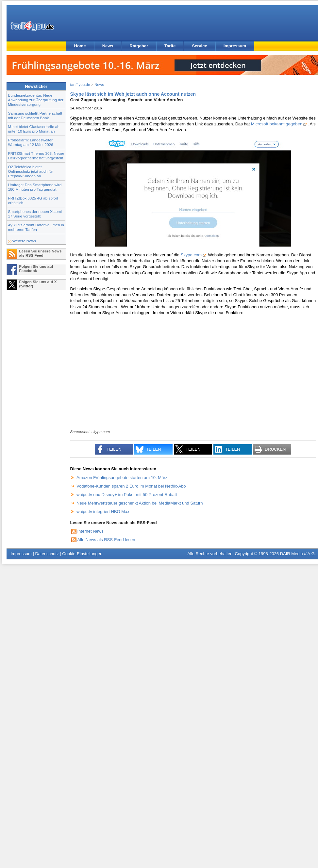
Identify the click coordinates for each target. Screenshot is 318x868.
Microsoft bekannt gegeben (277, 124)
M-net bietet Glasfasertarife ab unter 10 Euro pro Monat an (34, 129)
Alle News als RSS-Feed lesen (106, 540)
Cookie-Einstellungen (82, 554)
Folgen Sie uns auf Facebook (36, 268)
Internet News (91, 531)
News (108, 46)
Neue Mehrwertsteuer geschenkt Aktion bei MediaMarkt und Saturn (140, 503)
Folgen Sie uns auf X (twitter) (38, 284)
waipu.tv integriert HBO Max (103, 512)
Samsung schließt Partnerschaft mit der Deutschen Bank (35, 115)
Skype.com (191, 255)
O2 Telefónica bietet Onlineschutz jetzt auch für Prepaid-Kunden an (31, 171)
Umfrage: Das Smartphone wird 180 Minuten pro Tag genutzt (35, 187)
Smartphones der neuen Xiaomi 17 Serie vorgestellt (35, 214)
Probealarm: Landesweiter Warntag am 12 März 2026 (31, 142)
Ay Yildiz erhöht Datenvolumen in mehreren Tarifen (36, 227)
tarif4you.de (80, 84)
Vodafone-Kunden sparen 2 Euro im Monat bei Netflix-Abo (131, 486)
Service (199, 46)
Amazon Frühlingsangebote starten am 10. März (122, 478)
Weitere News (24, 241)
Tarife (170, 46)
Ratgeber (139, 46)
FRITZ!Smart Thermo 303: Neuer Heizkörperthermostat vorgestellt (36, 156)
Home (80, 46)
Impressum (235, 46)
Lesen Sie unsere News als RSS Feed (41, 253)
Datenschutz (47, 554)
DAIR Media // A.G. (298, 554)
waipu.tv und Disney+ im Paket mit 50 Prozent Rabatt (127, 495)
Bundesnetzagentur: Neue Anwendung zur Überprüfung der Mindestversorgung (36, 100)
